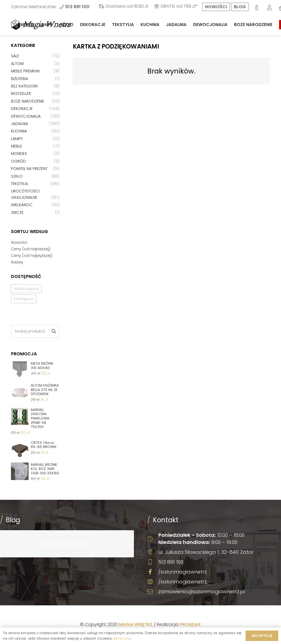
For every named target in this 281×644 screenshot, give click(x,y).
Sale (15, 56)
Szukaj (53, 331)
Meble (17, 146)
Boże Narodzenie (28, 101)
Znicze (17, 212)
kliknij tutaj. (122, 638)
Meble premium (25, 71)
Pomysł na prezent (29, 169)
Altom (17, 64)
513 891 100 (171, 562)
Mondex (19, 154)
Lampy (17, 139)
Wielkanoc (22, 205)
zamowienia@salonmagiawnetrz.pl (202, 591)
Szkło (17, 176)
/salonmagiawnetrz (183, 572)
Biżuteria (19, 79)
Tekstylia (19, 184)
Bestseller (21, 93)
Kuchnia (19, 131)
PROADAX (190, 624)
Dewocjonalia (26, 116)
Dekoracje (22, 109)
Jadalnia (19, 124)
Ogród (18, 161)
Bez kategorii (24, 86)
